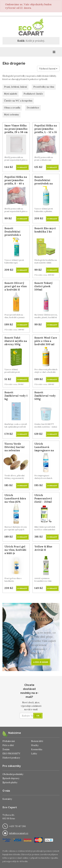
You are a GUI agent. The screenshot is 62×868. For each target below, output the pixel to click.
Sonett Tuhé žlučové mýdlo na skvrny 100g (16, 341)
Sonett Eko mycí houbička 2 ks (45, 230)
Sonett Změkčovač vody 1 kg (16, 396)
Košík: (21, 41)
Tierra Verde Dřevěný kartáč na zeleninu (15, 447)
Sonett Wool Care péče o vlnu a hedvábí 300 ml (46, 341)
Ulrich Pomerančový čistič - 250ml (43, 498)
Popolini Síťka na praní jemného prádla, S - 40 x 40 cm (16, 182)
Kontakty (7, 799)
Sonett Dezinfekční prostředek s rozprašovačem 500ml (14, 235)
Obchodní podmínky (13, 774)
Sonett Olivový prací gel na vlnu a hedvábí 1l (16, 286)
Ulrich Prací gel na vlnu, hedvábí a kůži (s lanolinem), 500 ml (15, 553)
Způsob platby (10, 782)
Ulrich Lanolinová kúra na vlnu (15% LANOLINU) (15, 500)
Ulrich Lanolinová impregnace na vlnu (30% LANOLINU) (44, 450)
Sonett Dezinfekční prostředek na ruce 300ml (44, 182)
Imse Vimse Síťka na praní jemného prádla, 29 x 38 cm (16, 129)
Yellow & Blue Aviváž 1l (43, 548)
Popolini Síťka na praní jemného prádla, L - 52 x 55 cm (46, 130)
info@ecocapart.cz (19, 833)
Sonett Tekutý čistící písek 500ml (44, 286)
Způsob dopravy (11, 778)
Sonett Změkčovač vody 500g (45, 396)
